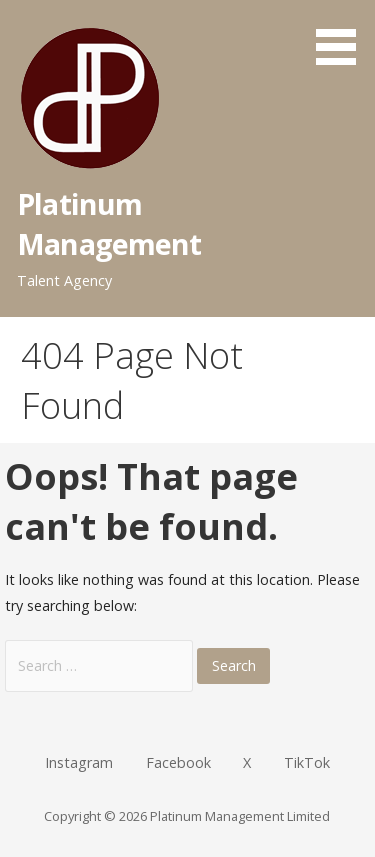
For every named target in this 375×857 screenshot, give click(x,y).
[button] (343, 36)
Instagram (79, 762)
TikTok (307, 762)
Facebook (178, 762)
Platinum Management (109, 223)
